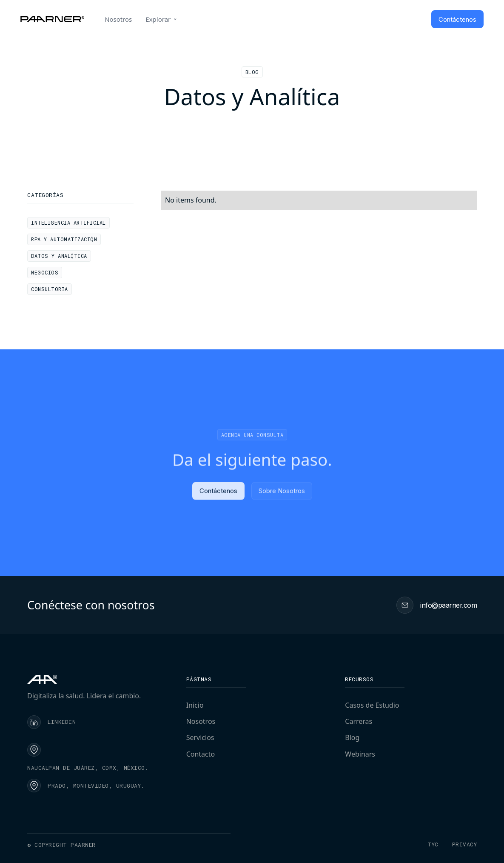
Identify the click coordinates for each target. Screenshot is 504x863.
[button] (162, 19)
